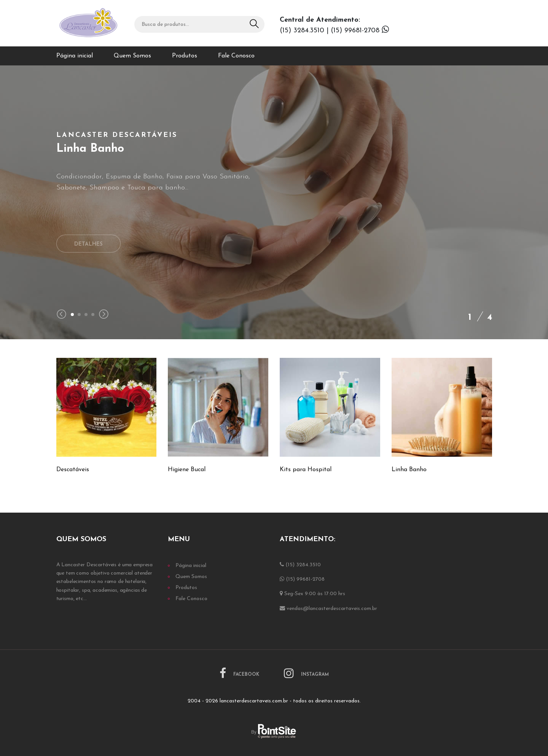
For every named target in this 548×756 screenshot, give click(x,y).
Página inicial (75, 56)
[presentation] (61, 315)
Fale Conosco (236, 56)
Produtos (185, 56)
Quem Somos (132, 56)
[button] (72, 314)
